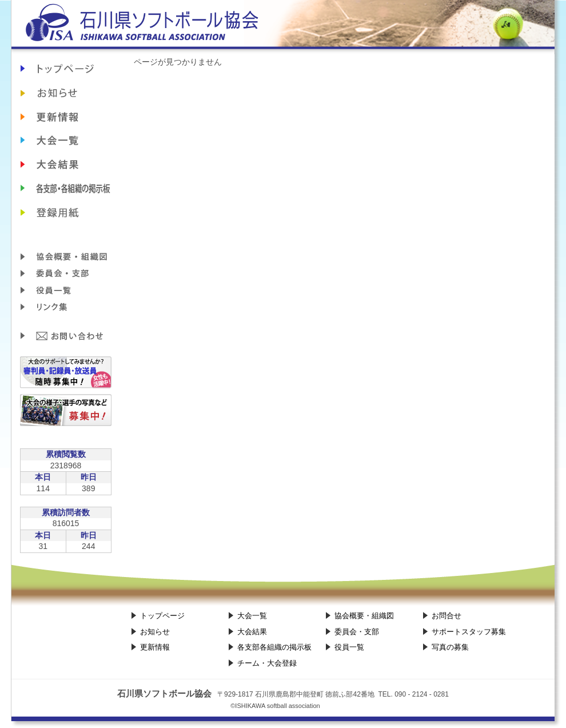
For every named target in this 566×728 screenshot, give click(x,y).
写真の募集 (450, 647)
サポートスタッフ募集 (469, 632)
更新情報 (65, 117)
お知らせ (65, 93)
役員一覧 (65, 291)
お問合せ (65, 336)
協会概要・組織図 (65, 256)
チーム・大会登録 (65, 213)
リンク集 (65, 308)
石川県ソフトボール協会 (283, 27)
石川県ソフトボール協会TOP (65, 69)
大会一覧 (252, 616)
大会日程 (65, 141)
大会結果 (65, 165)
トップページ (162, 616)
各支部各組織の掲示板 (65, 189)
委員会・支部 (65, 273)
